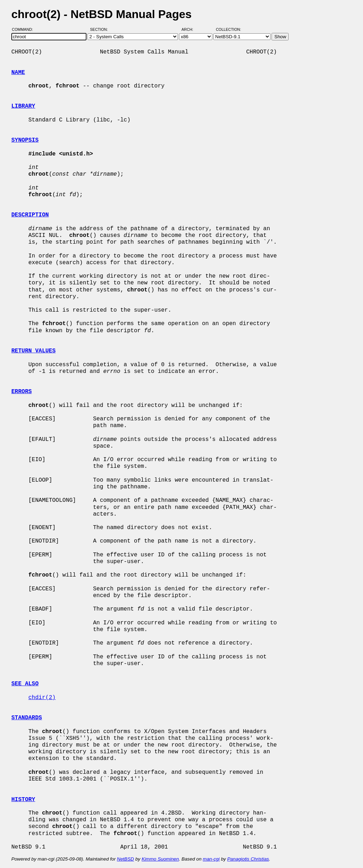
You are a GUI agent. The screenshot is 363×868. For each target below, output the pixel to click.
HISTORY (23, 800)
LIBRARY (23, 106)
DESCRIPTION (30, 215)
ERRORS (22, 392)
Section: (100, 29)
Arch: (191, 29)
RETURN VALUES (33, 351)
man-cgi (211, 859)
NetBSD (125, 859)
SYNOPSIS (25, 140)
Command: (25, 29)
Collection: (228, 29)
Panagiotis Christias (248, 859)
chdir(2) (42, 698)
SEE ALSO (25, 684)
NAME (18, 73)
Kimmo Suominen (160, 859)
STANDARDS (27, 718)
